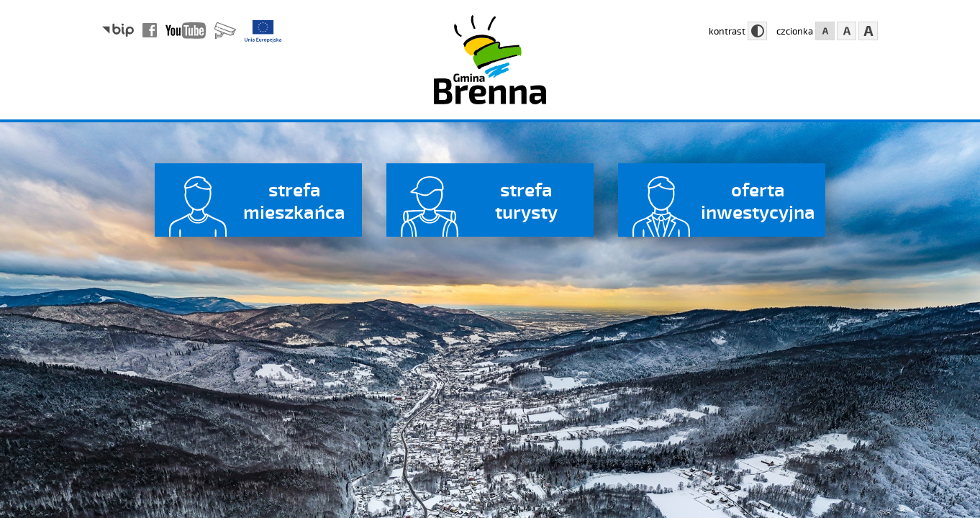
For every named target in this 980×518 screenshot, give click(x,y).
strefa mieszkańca (294, 200)
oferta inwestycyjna (758, 200)
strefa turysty (526, 200)
